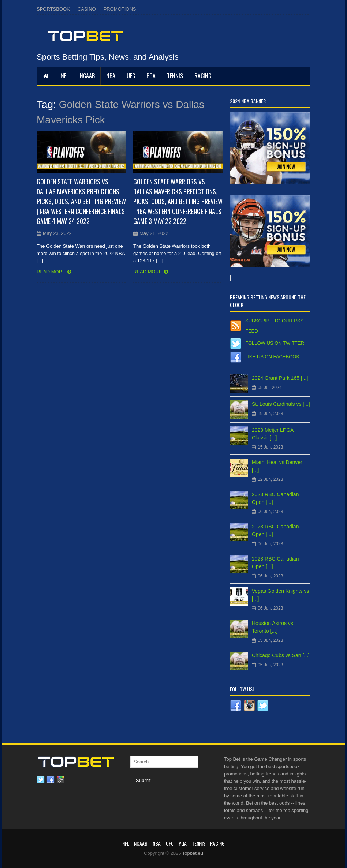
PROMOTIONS (120, 9)
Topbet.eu (193, 853)
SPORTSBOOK (53, 9)
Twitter (41, 780)
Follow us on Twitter (275, 343)
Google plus (60, 780)
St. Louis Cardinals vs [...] (281, 404)
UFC (131, 76)
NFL (65, 76)
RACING (203, 76)
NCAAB (87, 76)
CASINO (87, 9)
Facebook (51, 780)
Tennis (175, 76)
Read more (51, 272)
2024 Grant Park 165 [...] (280, 378)
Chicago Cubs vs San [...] (281, 655)
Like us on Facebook (272, 357)
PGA (151, 76)
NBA (111, 76)
